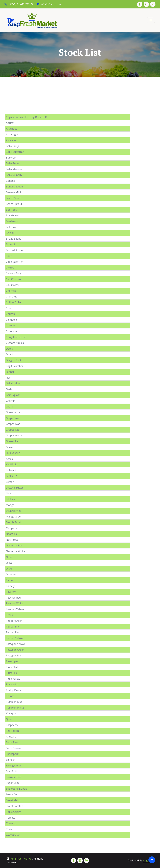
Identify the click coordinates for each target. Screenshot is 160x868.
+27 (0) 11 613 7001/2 (19, 4)
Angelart (148, 860)
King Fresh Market (20, 859)
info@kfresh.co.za (49, 4)
